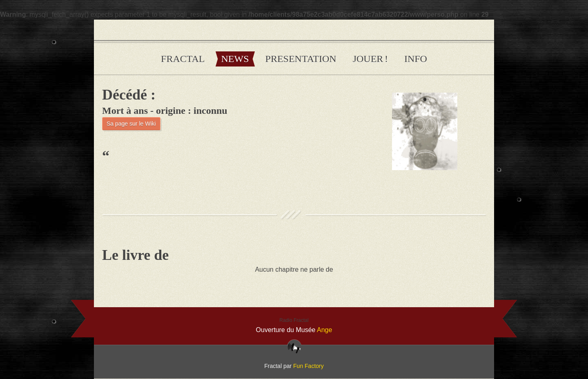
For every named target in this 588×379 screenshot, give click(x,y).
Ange (324, 330)
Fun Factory (308, 366)
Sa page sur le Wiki (131, 124)
